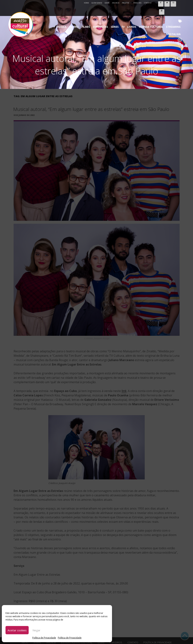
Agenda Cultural (135, 11)
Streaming (154, 11)
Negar (36, 630)
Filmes (79, 11)
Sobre (107, 3)
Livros (118, 11)
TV (111, 11)
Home (86, 3)
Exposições (92, 11)
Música (58, 11)
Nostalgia (169, 11)
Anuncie (116, 3)
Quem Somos (97, 3)
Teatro (69, 11)
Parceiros (137, 3)
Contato (148, 3)
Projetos (127, 3)
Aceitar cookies (17, 630)
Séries (104, 11)
